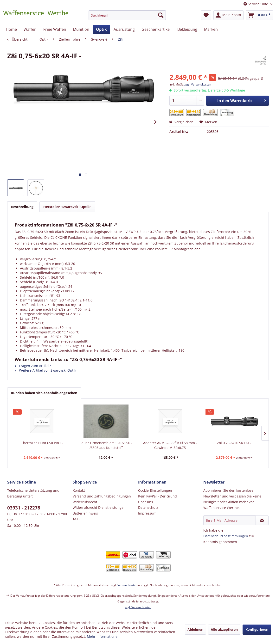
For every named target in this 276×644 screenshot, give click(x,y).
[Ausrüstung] (124, 29)
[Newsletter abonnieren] (262, 520)
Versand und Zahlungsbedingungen (102, 496)
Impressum (147, 513)
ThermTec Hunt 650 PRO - (42, 443)
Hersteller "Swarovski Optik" (67, 207)
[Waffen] (30, 29)
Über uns (146, 502)
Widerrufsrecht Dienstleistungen (99, 507)
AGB (76, 519)
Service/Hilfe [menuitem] (256, 4)
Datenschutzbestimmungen (226, 536)
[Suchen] (161, 15)
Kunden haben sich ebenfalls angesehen (44, 393)
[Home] (11, 29)
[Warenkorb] (259, 15)
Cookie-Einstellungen (155, 490)
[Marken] (211, 29)
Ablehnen (195, 629)
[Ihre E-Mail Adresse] (229, 520)
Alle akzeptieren (224, 629)
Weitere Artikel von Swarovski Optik (45, 370)
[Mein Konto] (228, 15)
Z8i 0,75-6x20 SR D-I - (234, 443)
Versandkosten (127, 585)
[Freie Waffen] (55, 29)
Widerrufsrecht (85, 502)
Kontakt (79, 490)
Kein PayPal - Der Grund (157, 496)
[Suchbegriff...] (127, 15)
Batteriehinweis (85, 513)
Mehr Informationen (103, 636)
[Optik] (101, 29)
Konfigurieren (257, 629)
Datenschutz (148, 507)
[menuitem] (127, 17)
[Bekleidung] (187, 29)
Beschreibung (22, 207)
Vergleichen (181, 122)
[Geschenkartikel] (156, 29)
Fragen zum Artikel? (33, 366)
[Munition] (81, 29)
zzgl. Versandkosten (198, 84)
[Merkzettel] (206, 15)
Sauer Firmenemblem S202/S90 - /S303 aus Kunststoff (106, 445)
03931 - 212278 (24, 508)
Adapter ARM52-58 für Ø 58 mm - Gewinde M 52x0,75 (170, 445)
